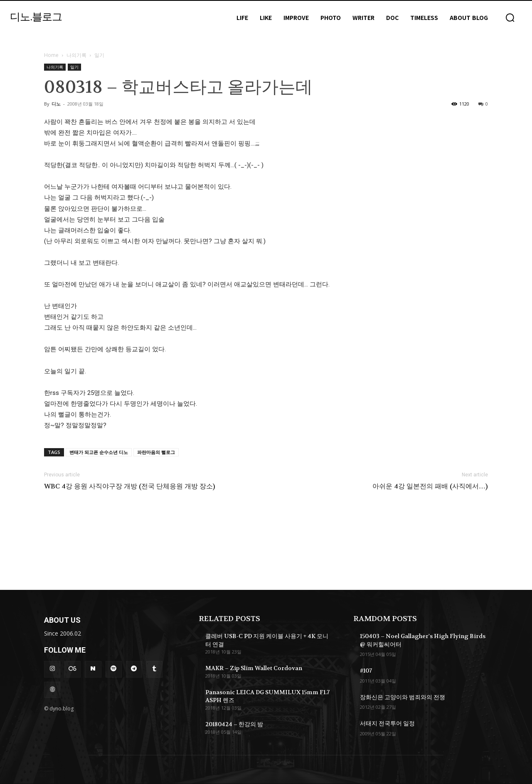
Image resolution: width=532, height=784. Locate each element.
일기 (74, 67)
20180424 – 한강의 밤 (234, 724)
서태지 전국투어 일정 (387, 723)
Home (51, 55)
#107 (366, 671)
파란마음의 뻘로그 (156, 452)
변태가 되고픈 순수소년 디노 (99, 452)
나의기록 (76, 55)
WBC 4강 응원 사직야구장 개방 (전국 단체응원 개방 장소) (130, 486)
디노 (56, 104)
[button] (510, 17)
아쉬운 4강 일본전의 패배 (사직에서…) (430, 486)
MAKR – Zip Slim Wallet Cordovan (254, 668)
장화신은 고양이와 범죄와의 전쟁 (403, 697)
